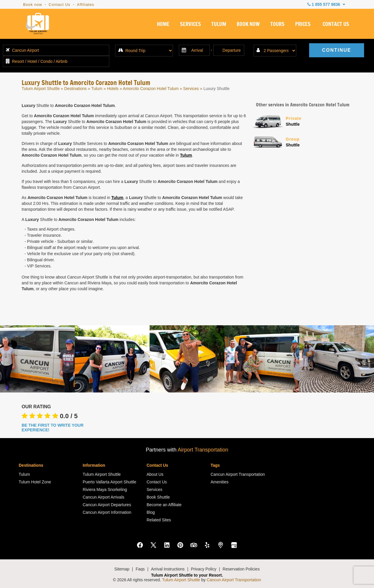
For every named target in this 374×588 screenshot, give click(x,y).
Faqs (140, 569)
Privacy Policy (204, 569)
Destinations (76, 89)
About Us (155, 474)
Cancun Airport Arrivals (103, 497)
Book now (33, 5)
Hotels (113, 89)
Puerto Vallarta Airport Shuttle (109, 482)
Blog (151, 512)
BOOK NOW (248, 25)
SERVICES (191, 25)
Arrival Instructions (168, 569)
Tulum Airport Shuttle (41, 89)
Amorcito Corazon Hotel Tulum (151, 89)
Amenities (220, 482)
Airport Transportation (203, 450)
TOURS (277, 25)
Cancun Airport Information (107, 512)
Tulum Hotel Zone (35, 482)
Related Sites (159, 520)
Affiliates (85, 5)
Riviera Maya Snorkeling (105, 490)
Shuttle (319, 121)
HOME (163, 25)
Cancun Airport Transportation (238, 474)
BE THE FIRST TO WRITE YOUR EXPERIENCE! (53, 428)
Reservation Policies (241, 569)
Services (191, 89)
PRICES (303, 25)
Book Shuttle (158, 497)
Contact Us (60, 5)
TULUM (219, 25)
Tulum (97, 89)
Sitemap (122, 569)
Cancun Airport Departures (107, 505)
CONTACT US (336, 25)
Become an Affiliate (164, 505)
